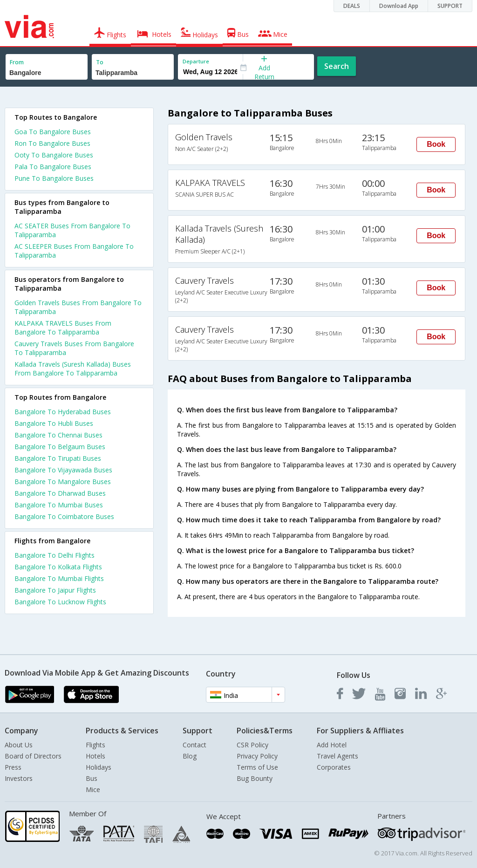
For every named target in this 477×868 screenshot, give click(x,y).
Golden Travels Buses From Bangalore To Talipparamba (78, 307)
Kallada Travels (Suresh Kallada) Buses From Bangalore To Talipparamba (73, 369)
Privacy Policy (257, 756)
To (100, 62)
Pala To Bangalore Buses (53, 167)
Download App (399, 6)
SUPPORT (450, 6)
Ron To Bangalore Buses (52, 143)
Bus (92, 778)
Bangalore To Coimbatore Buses (64, 516)
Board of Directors (33, 756)
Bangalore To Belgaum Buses (60, 447)
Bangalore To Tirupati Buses (58, 458)
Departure (196, 61)
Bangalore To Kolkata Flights (58, 567)
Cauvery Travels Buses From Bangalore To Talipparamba (74, 348)
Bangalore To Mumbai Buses (59, 505)
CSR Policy (252, 745)
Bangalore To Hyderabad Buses (63, 412)
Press (13, 767)
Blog (190, 756)
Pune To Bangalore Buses (54, 178)
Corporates (334, 767)
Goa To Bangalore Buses (53, 132)
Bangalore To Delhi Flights (55, 555)
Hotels (95, 756)
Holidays (99, 767)
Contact (194, 745)
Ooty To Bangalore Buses (54, 155)
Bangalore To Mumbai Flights (59, 578)
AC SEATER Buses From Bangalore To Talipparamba (72, 230)
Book (436, 144)
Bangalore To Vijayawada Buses (63, 470)
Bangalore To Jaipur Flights (55, 590)
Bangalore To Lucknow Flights (60, 602)
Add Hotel (332, 745)
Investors (19, 778)
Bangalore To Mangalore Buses (63, 482)
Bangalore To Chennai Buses (58, 435)
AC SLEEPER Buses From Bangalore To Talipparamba (74, 251)
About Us (19, 745)
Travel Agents (337, 756)
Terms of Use (257, 767)
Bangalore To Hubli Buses (54, 423)
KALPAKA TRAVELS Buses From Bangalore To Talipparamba (63, 328)
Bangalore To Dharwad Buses (60, 493)
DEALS (352, 6)
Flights (95, 745)
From (17, 62)
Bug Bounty (255, 778)
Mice (93, 789)
